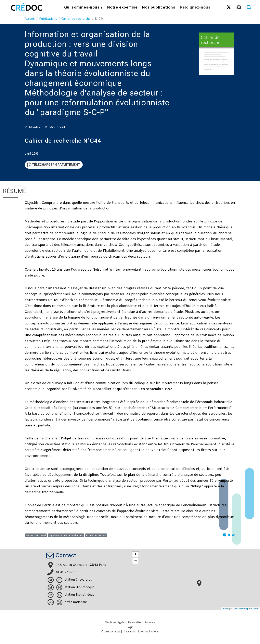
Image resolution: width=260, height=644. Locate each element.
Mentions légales (115, 622)
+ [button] (136, 555)
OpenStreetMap (241, 608)
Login (130, 627)
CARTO (255, 608)
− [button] (136, 561)
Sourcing (150, 622)
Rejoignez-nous (195, 8)
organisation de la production (66, 535)
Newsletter (135, 622)
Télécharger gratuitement (54, 165)
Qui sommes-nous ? (83, 8)
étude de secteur (96, 535)
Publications (48, 19)
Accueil (30, 19)
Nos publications (159, 8)
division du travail (36, 535)
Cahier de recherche (76, 19)
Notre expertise (122, 8)
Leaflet (225, 608)
